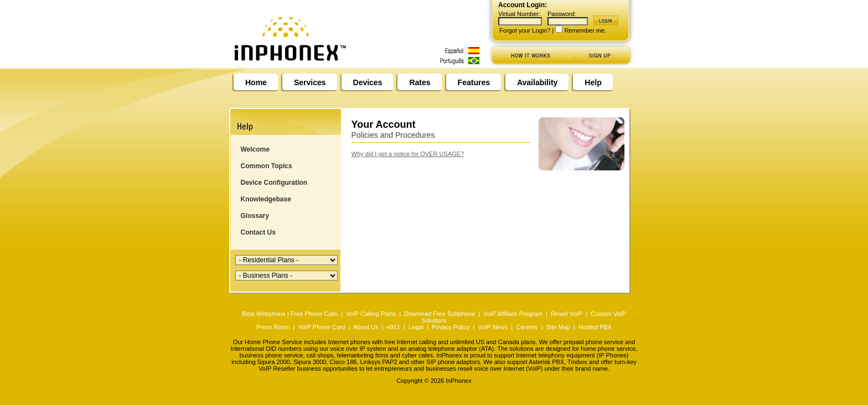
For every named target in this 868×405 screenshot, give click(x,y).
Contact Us (258, 232)
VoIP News (493, 327)
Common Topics (267, 166)
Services (310, 82)
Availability (537, 82)
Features (474, 82)
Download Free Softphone (440, 314)
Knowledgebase (266, 199)
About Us (366, 327)
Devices (368, 82)
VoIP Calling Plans (371, 314)
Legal (416, 327)
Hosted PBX (595, 327)
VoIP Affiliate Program (513, 314)
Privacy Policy (451, 327)
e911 (393, 327)
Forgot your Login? (525, 30)
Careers (527, 327)
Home (256, 82)
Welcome (255, 149)
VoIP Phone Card (322, 327)
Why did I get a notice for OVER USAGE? (408, 154)
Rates (420, 82)
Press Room (273, 327)
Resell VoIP (567, 314)
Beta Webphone (264, 314)
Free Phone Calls (314, 314)
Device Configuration (274, 183)
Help (593, 82)
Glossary (255, 216)
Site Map (558, 327)
